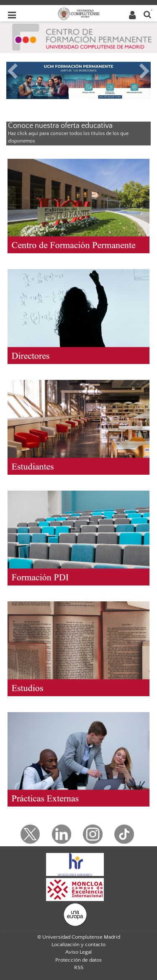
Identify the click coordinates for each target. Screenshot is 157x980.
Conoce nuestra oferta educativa (60, 126)
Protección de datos (78, 960)
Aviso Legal (78, 952)
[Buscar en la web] (147, 14)
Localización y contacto (78, 944)
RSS (79, 967)
